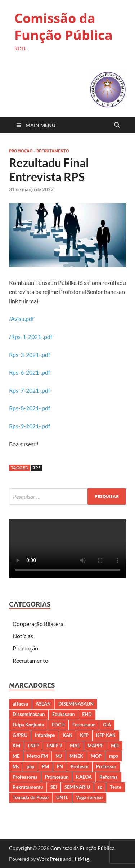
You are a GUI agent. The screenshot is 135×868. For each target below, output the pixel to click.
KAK (67, 735)
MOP (96, 756)
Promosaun (57, 777)
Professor (106, 766)
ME (16, 756)
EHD (87, 714)
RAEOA (84, 777)
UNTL (62, 797)
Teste (116, 787)
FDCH (58, 725)
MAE (75, 746)
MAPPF (95, 746)
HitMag (81, 859)
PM (45, 766)
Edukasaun (63, 714)
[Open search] (117, 125)
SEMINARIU (77, 787)
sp (100, 787)
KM (16, 746)
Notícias (23, 636)
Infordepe (45, 735)
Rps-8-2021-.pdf (30, 408)
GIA (107, 725)
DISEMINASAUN (76, 704)
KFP (84, 735)
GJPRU (20, 735)
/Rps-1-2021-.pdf (31, 337)
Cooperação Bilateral (39, 624)
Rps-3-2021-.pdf (30, 355)
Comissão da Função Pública (64, 27)
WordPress (49, 859)
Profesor (80, 766)
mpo (114, 756)
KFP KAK (106, 735)
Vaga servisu (89, 797)
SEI (54, 787)
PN (60, 766)
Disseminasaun (29, 714)
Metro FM (37, 756)
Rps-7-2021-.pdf (30, 390)
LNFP (33, 746)
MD (115, 746)
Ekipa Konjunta (28, 725)
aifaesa (20, 704)
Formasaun (84, 725)
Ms (16, 766)
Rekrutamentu (28, 787)
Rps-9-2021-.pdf (30, 426)
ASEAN (43, 704)
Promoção (21, 151)
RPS (36, 468)
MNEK (76, 756)
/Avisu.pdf (21, 319)
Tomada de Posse (31, 797)
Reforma (109, 777)
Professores (25, 777)
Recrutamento (53, 151)
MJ (59, 756)
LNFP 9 (55, 746)
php (30, 766)
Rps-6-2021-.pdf (30, 372)
